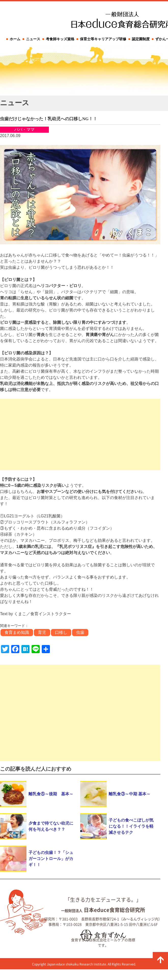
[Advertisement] (80, 435)
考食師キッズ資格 (60, 39)
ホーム (15, 39)
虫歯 (80, 632)
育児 (42, 632)
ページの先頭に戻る (160, 960)
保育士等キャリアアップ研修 (103, 39)
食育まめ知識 (17, 632)
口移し (61, 632)
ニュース (33, 39)
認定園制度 (141, 39)
